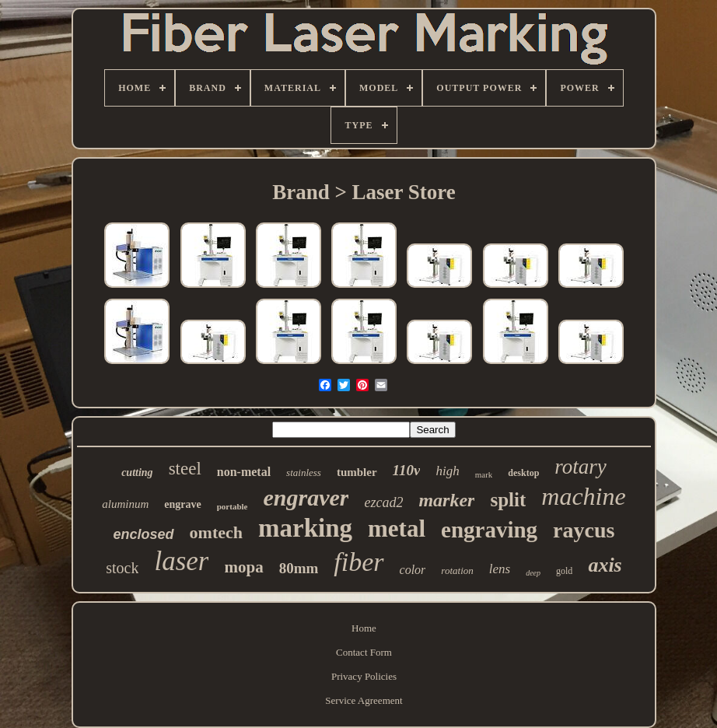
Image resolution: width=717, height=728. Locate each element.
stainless (304, 472)
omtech (216, 532)
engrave (182, 504)
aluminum (125, 504)
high (447, 471)
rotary (581, 467)
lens (500, 569)
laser (181, 561)
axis (605, 565)
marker (446, 500)
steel (185, 469)
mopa (243, 567)
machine (583, 496)
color (413, 570)
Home (364, 628)
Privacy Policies (364, 676)
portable (233, 506)
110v (407, 470)
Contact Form (364, 652)
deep (533, 573)
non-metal (244, 472)
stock (122, 568)
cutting (137, 472)
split (508, 500)
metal (397, 528)
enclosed (144, 534)
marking (305, 528)
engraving (489, 530)
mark (484, 474)
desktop (523, 473)
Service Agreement (364, 700)
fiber (358, 562)
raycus (584, 530)
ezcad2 (383, 502)
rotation (457, 570)
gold (564, 571)
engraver (306, 497)
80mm (299, 568)
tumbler (357, 472)
